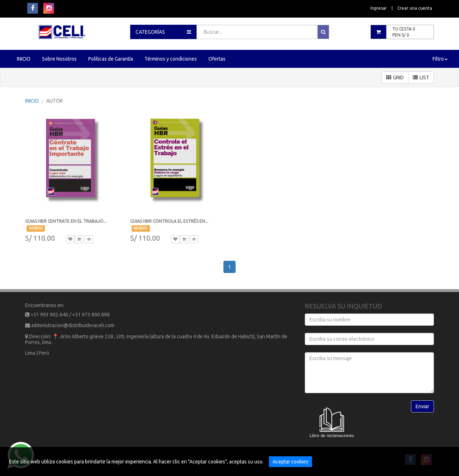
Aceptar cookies (290, 462)
